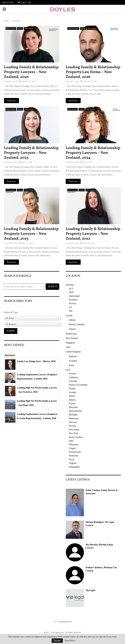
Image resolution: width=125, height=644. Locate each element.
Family (20, 28)
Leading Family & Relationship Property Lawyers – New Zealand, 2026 (31, 72)
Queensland (74, 296)
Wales (72, 365)
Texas (71, 460)
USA (68, 370)
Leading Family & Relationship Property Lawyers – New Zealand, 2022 (93, 234)
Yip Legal (90, 590)
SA (70, 307)
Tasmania (73, 300)
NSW (71, 292)
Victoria (73, 303)
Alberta (72, 320)
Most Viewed (10, 355)
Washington (74, 467)
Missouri (73, 422)
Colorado (73, 381)
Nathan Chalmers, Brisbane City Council (101, 569)
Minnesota (74, 418)
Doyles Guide (12, 81)
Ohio (71, 441)
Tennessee (74, 456)
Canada (69, 315)
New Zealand (29, 28)
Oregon (72, 448)
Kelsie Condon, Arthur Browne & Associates (102, 492)
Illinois (72, 396)
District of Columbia (78, 385)
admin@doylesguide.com (66, 622)
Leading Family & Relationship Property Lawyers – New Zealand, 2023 (31, 234)
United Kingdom (73, 352)
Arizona (73, 374)
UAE (68, 347)
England (73, 356)
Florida (72, 389)
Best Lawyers (11, 28)
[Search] (24, 287)
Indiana (72, 400)
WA (71, 311)
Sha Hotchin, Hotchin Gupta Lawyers (99, 546)
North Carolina (76, 437)
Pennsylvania (75, 452)
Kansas (72, 404)
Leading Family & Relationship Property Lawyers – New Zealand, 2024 (93, 153)
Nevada (72, 426)
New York (74, 433)
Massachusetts (75, 411)
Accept (57, 641)
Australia (70, 285)
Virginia (73, 463)
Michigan (73, 415)
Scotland (73, 361)
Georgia (73, 392)
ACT (71, 289)
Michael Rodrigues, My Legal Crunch (100, 524)
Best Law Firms (73, 28)
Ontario (72, 329)
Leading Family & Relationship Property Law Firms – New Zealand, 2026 (93, 72)
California (74, 377)
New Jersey (74, 430)
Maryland (73, 407)
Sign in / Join (25, 2)
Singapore (70, 343)
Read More (70, 641)
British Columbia (77, 324)
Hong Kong (71, 334)
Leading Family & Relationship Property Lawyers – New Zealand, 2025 (31, 153)
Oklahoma (74, 445)
